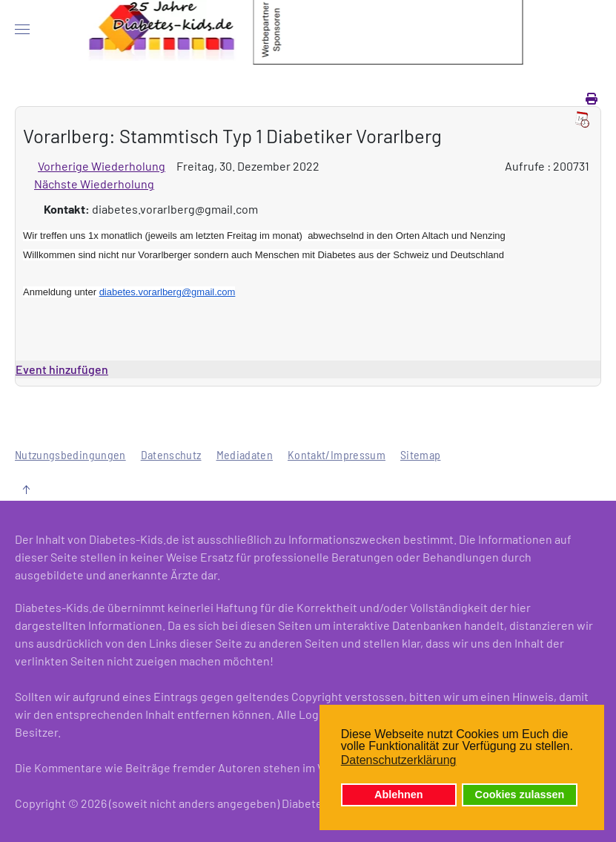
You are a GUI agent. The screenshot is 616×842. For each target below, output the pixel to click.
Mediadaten (245, 454)
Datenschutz (171, 454)
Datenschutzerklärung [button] (399, 760)
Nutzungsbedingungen (70, 454)
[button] (22, 30)
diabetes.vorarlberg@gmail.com (168, 292)
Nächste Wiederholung (94, 184)
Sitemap (420, 454)
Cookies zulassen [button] (520, 795)
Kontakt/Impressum (337, 454)
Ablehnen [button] (399, 795)
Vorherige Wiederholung (102, 166)
